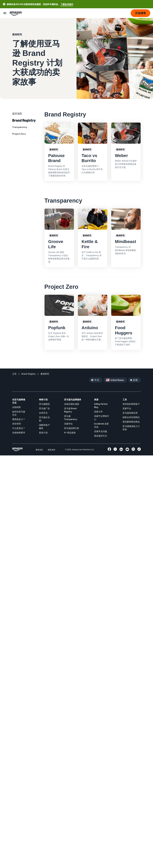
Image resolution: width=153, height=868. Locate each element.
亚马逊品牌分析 (72, 428)
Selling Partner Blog (101, 406)
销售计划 (43, 399)
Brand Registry (24, 120)
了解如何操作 (67, 4)
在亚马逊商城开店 (19, 401)
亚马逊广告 (44, 408)
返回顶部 (17, 114)
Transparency (20, 127)
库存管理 (17, 424)
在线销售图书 (19, 433)
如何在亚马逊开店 (19, 413)
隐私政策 (52, 450)
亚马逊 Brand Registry (70, 410)
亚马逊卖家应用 (130, 413)
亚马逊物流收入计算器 (131, 428)
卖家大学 (98, 412)
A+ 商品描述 (70, 433)
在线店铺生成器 (72, 404)
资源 (96, 399)
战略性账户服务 (44, 427)
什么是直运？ (19, 428)
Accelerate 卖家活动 (101, 425)
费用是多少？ (19, 419)
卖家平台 (127, 408)
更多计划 (43, 433)
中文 (97, 380)
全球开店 (43, 413)
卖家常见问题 (101, 431)
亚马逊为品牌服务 (73, 399)
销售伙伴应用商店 (131, 417)
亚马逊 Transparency (71, 418)
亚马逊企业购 (44, 419)
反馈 (135, 380)
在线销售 (17, 407)
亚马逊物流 (44, 404)
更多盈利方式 (101, 436)
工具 (125, 399)
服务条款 (39, 450)
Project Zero (19, 134)
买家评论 (68, 424)
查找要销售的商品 (131, 422)
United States (117, 380)
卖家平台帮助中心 (102, 418)
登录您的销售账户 (131, 404)
